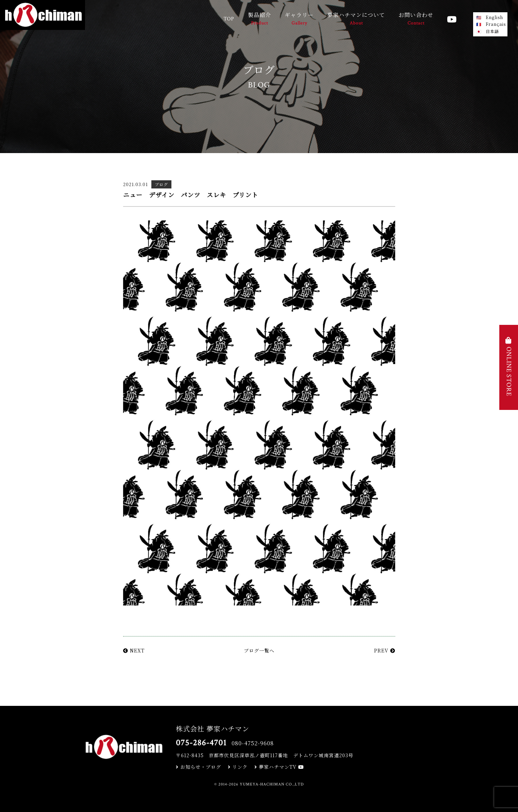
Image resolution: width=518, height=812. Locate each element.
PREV (385, 650)
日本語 (492, 31)
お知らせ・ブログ (198, 767)
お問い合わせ (416, 19)
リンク (238, 767)
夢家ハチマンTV (279, 767)
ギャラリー (299, 19)
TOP (229, 19)
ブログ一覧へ (259, 650)
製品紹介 (260, 19)
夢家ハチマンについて (356, 19)
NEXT (134, 650)
